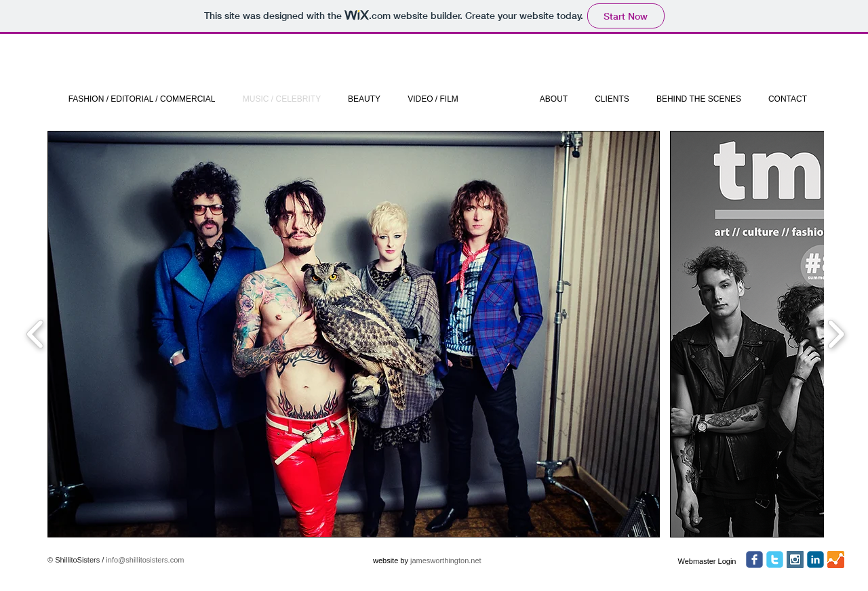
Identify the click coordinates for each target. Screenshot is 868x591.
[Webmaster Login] (707, 561)
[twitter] (775, 559)
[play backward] (36, 334)
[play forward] (836, 334)
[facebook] (754, 559)
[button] (354, 334)
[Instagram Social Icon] (795, 559)
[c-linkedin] (815, 559)
